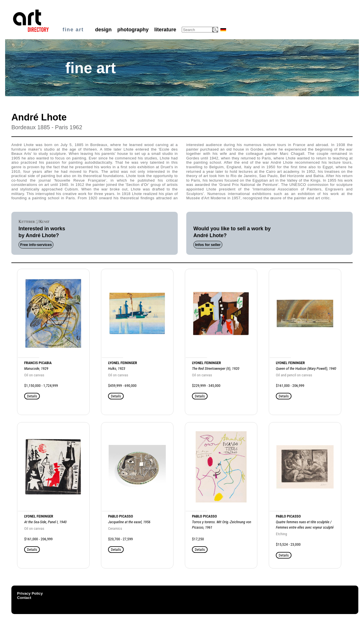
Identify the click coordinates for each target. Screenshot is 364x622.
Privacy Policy (30, 593)
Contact (24, 598)
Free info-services (36, 245)
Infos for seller (208, 245)
